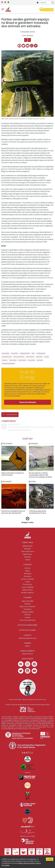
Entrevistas (28, 576)
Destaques (28, 574)
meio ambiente (30, 357)
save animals (6, 353)
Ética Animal (27, 584)
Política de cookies (28, 630)
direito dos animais (19, 357)
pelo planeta (31, 360)
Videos (28, 582)
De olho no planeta (27, 579)
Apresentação (27, 546)
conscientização (7, 357)
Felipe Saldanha (28, 654)
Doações (27, 604)
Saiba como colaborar (27, 607)
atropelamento (41, 353)
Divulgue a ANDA (28, 612)
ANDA (33, 353)
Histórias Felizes (27, 590)
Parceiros (28, 615)
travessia (5, 360)
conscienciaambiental (8, 364)
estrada (47, 357)
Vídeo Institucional (27, 551)
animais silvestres (25, 353)
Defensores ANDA (28, 601)
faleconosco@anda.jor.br (28, 638)
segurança (39, 357)
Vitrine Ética (28, 609)
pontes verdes (22, 360)
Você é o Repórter (27, 587)
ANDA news (40, 360)
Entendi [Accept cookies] (50, 859)
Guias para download (27, 620)
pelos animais (13, 360)
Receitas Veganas (27, 593)
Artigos (27, 571)
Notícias (27, 568)
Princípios (27, 549)
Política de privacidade (28, 625)
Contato (27, 617)
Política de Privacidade (26, 863)
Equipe (27, 560)
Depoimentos (27, 554)
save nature (14, 353)
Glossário (27, 557)
